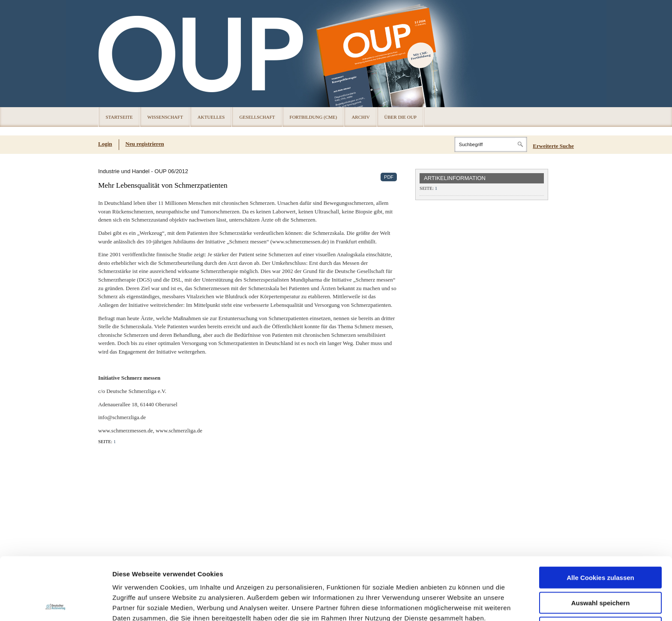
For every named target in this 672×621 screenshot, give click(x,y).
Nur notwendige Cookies (600, 565)
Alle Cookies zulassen (600, 515)
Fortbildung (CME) (313, 117)
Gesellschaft (257, 117)
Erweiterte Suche (553, 146)
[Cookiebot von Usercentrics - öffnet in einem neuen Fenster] (55, 604)
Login (105, 144)
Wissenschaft (165, 117)
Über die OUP (400, 117)
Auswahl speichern (601, 540)
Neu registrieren (145, 144)
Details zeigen (456, 604)
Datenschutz (133, 576)
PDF (389, 177)
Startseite (119, 117)
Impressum (177, 576)
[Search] (491, 144)
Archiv (360, 117)
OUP (109, 54)
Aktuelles (211, 117)
